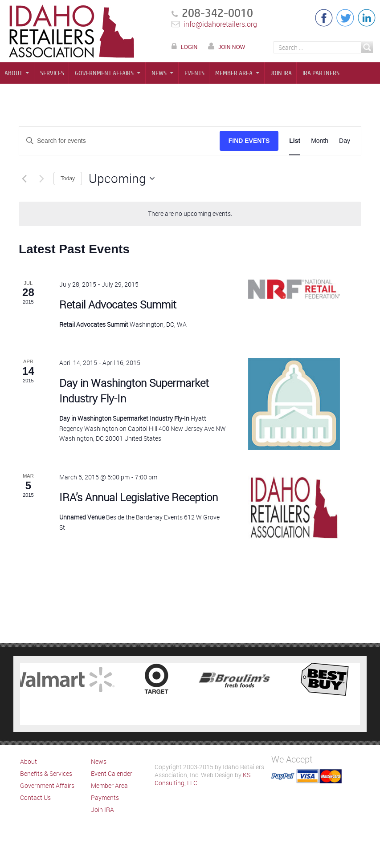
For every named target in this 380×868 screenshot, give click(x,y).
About (13, 73)
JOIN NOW (232, 47)
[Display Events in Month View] (320, 141)
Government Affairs (104, 73)
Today (68, 178)
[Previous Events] (24, 178)
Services (52, 73)
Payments (105, 797)
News (159, 73)
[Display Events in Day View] (345, 141)
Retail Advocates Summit (118, 304)
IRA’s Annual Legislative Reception (139, 497)
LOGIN (189, 47)
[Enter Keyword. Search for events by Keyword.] (119, 141)
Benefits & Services (46, 773)
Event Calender (112, 773)
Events (194, 73)
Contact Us (35, 797)
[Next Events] (41, 178)
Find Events (249, 141)
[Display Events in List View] (295, 141)
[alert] (190, 214)
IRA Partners (321, 73)
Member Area (234, 73)
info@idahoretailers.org (220, 24)
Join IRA (281, 73)
